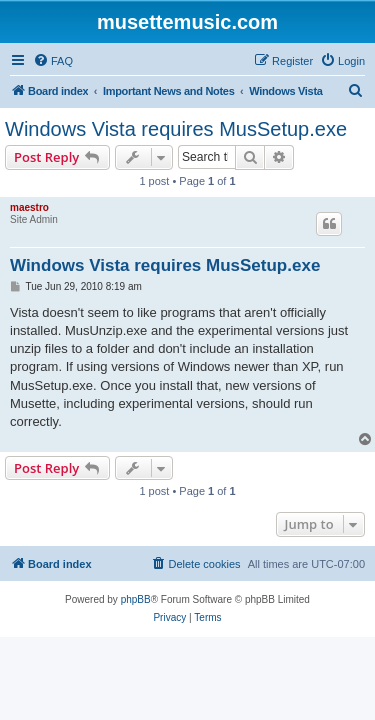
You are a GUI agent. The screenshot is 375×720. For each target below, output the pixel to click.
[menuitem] (53, 61)
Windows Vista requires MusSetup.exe (176, 129)
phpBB (136, 599)
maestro (29, 207)
